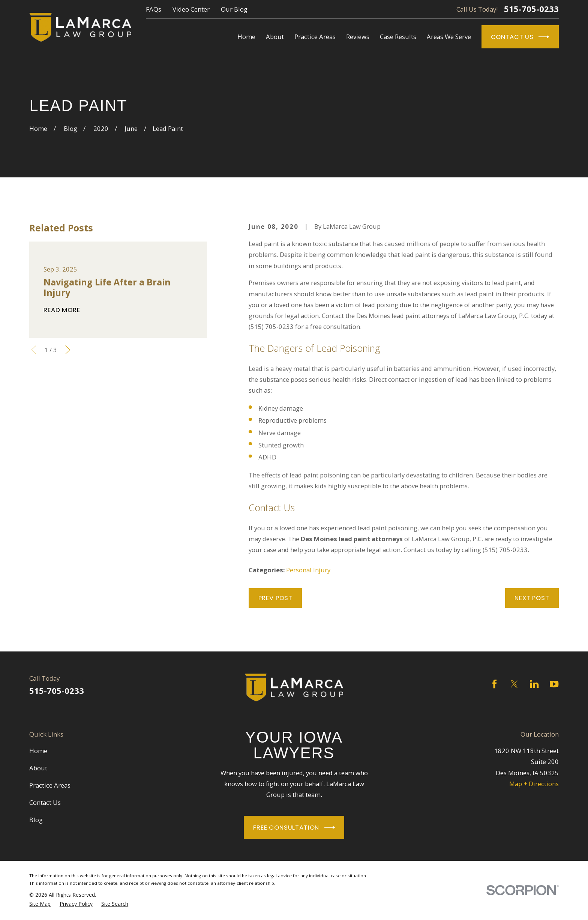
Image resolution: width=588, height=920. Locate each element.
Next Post (532, 598)
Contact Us (520, 37)
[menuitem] (40, 904)
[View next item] (68, 350)
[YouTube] (554, 684)
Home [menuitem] (246, 37)
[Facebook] (494, 684)
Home (38, 751)
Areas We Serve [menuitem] (449, 37)
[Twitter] (514, 684)
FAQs (154, 9)
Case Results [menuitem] (398, 37)
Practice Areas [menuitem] (315, 37)
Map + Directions (534, 784)
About (38, 768)
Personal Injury (308, 570)
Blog (36, 820)
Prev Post (276, 598)
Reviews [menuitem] (358, 37)
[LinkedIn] (534, 684)
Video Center (191, 9)
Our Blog (234, 9)
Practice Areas (50, 785)
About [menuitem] (275, 37)
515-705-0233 (531, 9)
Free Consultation (294, 827)
